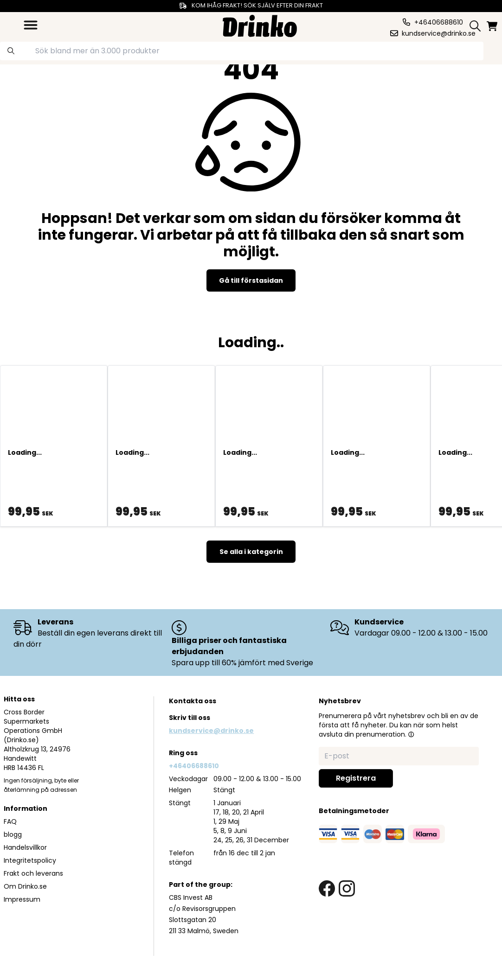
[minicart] (493, 26)
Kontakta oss (193, 701)
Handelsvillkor (25, 847)
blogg (13, 834)
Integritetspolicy (30, 860)
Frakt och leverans (33, 873)
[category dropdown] (31, 25)
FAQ (10, 821)
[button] (411, 734)
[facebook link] (327, 888)
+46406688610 (194, 766)
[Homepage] (260, 25)
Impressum (22, 899)
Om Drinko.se (25, 886)
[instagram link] (347, 888)
